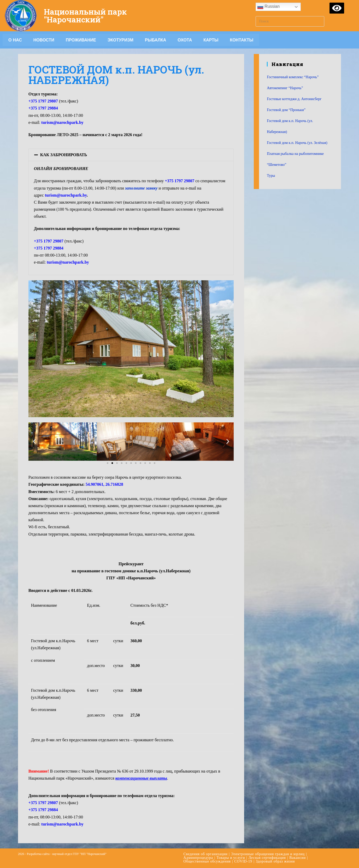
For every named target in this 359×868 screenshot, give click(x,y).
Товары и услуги (231, 858)
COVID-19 (243, 861)
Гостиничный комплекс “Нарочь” (293, 77)
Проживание (81, 40)
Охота (185, 40)
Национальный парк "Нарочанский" (86, 16)
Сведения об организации (206, 854)
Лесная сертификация (267, 858)
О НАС (15, 40)
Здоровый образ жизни (275, 861)
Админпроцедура (198, 858)
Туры (271, 176)
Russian (268, 7)
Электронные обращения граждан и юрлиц (268, 854)
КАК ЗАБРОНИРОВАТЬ (64, 155)
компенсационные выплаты (141, 778)
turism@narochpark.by (62, 122)
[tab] (131, 155)
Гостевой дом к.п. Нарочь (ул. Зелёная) (297, 143)
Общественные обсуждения (207, 861)
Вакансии (298, 858)
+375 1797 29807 (49, 241)
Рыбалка (156, 40)
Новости (44, 40)
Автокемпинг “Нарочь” (285, 88)
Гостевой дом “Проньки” (286, 110)
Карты (211, 40)
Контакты (242, 40)
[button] (108, 463)
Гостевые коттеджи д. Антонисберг (294, 99)
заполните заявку (141, 188)
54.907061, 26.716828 (104, 484)
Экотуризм (120, 40)
